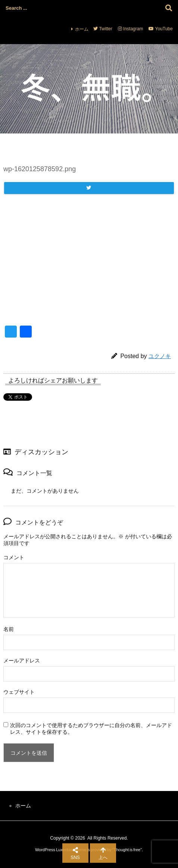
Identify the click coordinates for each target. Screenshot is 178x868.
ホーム (82, 29)
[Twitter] (89, 188)
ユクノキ (160, 356)
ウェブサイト (19, 692)
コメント (14, 557)
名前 (9, 629)
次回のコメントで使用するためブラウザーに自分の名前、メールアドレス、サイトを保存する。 (91, 729)
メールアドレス (22, 661)
